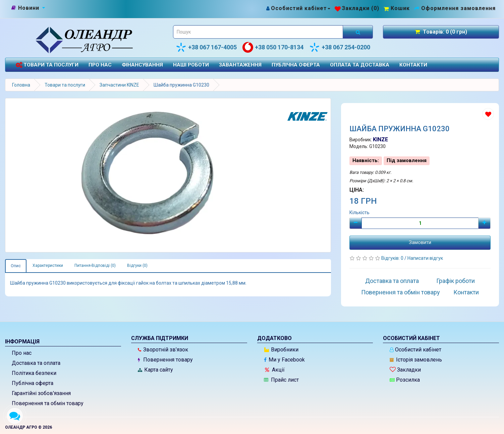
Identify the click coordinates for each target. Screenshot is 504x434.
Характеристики (48, 266)
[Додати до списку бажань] (488, 114)
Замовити (420, 242)
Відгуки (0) (137, 266)
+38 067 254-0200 (340, 47)
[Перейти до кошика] (397, 8)
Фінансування (142, 65)
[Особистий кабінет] (298, 8)
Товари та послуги (47, 65)
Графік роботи (456, 281)
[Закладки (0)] (357, 8)
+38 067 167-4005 (206, 47)
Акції (275, 370)
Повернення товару (165, 360)
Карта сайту (155, 370)
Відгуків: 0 (393, 258)
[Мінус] (356, 223)
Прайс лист (281, 380)
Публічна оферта (296, 65)
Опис (16, 266)
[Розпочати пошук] (358, 32)
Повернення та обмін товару (401, 292)
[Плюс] (484, 223)
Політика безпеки (34, 373)
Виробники (281, 350)
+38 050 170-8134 (273, 47)
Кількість (359, 212)
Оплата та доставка (360, 65)
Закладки (405, 370)
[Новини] (29, 8)
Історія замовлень (416, 360)
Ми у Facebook (284, 360)
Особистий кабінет (415, 350)
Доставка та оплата (392, 281)
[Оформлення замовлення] (455, 8)
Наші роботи (191, 65)
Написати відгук (425, 258)
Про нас (100, 65)
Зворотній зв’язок (163, 350)
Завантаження (240, 65)
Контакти (413, 65)
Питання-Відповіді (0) (95, 266)
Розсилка (405, 380)
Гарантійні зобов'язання (41, 393)
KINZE (380, 139)
